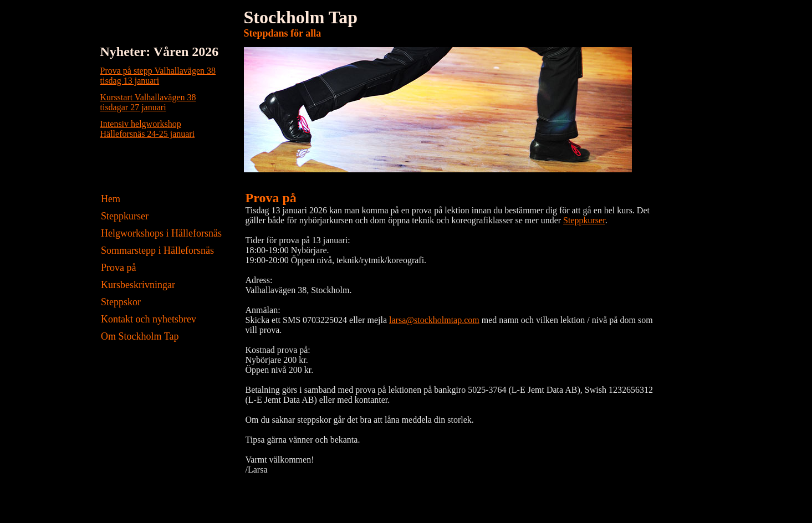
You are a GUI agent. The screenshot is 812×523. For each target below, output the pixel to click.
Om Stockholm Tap (139, 336)
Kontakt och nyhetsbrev (147, 319)
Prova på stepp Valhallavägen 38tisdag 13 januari (158, 76)
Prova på (118, 268)
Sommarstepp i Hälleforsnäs (156, 250)
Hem (110, 199)
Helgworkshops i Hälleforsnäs (160, 233)
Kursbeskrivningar (137, 285)
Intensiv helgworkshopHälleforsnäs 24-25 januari (148, 129)
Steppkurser (124, 216)
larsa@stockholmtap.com (434, 320)
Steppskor (120, 302)
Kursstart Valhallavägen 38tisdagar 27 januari (148, 102)
